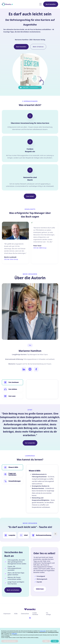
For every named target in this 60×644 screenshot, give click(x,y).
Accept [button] (55, 641)
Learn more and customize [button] (10, 641)
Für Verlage (48, 614)
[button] (40, 4)
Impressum (7, 614)
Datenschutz (25, 614)
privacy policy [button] (43, 631)
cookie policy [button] (14, 634)
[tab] (12, 467)
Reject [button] (46, 641)
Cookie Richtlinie (35, 614)
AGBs (16, 614)
